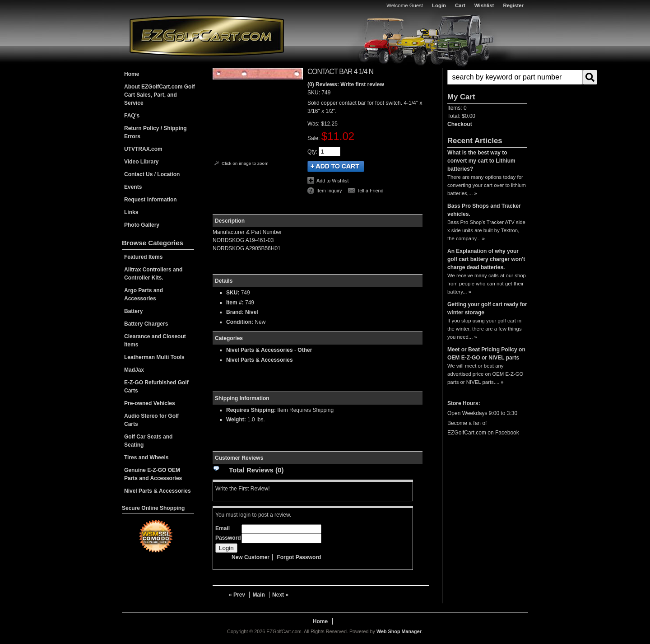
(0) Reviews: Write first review (346, 84)
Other (305, 350)
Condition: (240, 322)
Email (223, 528)
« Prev (237, 595)
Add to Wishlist (332, 181)
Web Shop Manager (399, 631)
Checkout (460, 124)
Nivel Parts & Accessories (260, 350)
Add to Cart (336, 166)
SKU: (314, 93)
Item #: (236, 303)
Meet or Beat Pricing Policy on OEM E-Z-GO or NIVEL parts (486, 354)
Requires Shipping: (251, 410)
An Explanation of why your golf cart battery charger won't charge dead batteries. (486, 259)
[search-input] (515, 77)
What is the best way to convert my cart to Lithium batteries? (481, 161)
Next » (280, 595)
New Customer (251, 557)
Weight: (236, 420)
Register (513, 5)
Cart (460, 5)
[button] (487, 77)
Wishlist (484, 5)
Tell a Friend (370, 191)
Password (228, 538)
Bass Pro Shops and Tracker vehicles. (484, 210)
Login (439, 5)
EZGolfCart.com (207, 35)
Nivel (252, 312)
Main (258, 595)
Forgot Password (299, 557)
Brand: (235, 312)
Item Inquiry (329, 191)
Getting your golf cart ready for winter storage (487, 308)
